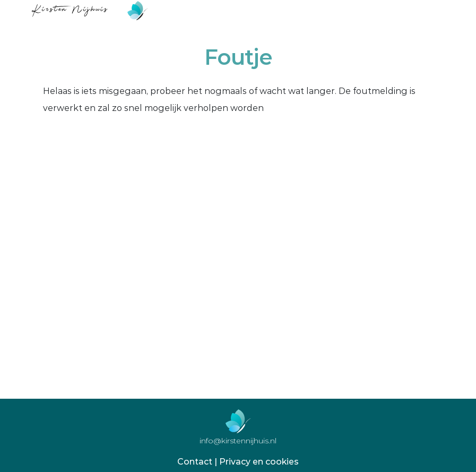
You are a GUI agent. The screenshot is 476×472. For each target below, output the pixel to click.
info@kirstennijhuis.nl (238, 441)
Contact (195, 462)
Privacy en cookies (259, 462)
